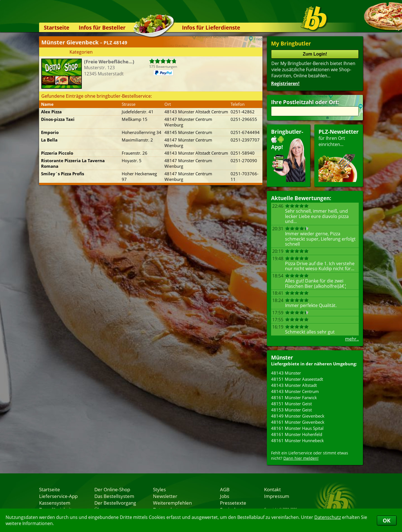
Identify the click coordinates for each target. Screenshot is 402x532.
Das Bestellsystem (114, 496)
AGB (225, 489)
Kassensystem (55, 503)
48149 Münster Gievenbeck (298, 416)
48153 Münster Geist (291, 410)
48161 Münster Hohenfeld (297, 434)
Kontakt (272, 489)
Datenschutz (328, 517)
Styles (159, 489)
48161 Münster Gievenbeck (298, 422)
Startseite (57, 27)
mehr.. (352, 339)
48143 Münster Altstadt (294, 385)
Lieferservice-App (58, 496)
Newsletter (165, 496)
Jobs (225, 496)
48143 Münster (286, 373)
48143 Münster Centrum (295, 391)
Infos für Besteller (102, 27)
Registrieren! (285, 83)
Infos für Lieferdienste (211, 27)
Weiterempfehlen (172, 503)
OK (387, 520)
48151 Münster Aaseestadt (297, 379)
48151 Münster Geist (291, 404)
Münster (282, 357)
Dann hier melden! (301, 458)
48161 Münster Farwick (294, 397)
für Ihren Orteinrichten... (339, 155)
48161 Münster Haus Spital (297, 428)
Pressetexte (233, 503)
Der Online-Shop (112, 489)
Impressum (277, 496)
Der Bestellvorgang (115, 503)
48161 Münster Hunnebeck (297, 440)
